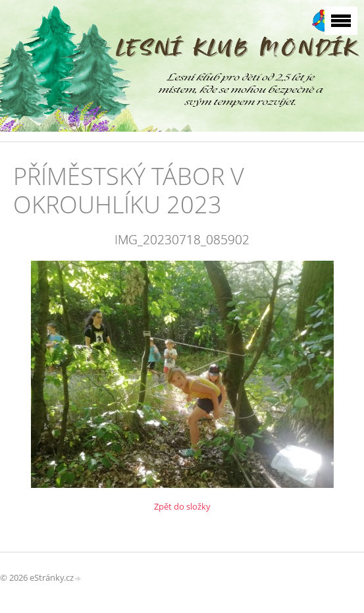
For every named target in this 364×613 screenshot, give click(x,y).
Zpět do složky (182, 506)
